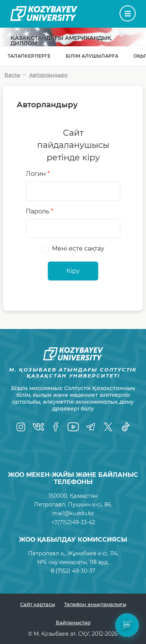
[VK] (38, 427)
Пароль (39, 211)
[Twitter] (108, 427)
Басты (12, 75)
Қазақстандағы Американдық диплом (61, 41)
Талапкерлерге (29, 56)
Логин (38, 174)
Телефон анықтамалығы (95, 604)
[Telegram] (91, 427)
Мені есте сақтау (78, 248)
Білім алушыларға (92, 56)
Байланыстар (73, 622)
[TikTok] (126, 427)
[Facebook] (56, 427)
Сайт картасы (38, 604)
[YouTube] (73, 427)
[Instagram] (21, 427)
